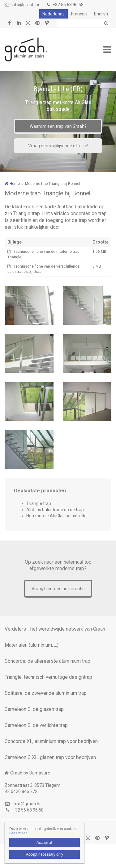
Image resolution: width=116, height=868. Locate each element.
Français (79, 14)
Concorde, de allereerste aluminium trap (47, 661)
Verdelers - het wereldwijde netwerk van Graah (55, 629)
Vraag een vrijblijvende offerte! (58, 146)
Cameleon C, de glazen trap (34, 709)
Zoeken (106, 23)
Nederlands (54, 14)
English (101, 14)
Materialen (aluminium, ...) (32, 645)
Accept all (45, 843)
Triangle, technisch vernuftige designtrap (48, 677)
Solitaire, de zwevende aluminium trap (46, 693)
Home (15, 184)
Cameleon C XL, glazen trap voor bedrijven (50, 757)
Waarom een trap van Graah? (58, 126)
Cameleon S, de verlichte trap (36, 725)
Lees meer (18, 833)
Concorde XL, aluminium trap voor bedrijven (51, 741)
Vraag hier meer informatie (58, 589)
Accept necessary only (45, 854)
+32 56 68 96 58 (65, 5)
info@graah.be (23, 5)
